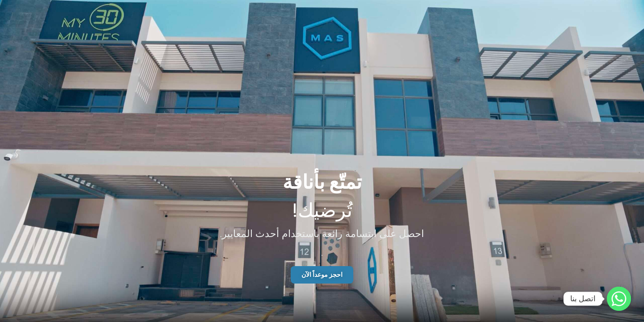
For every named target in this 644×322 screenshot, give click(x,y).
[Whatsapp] (619, 299)
